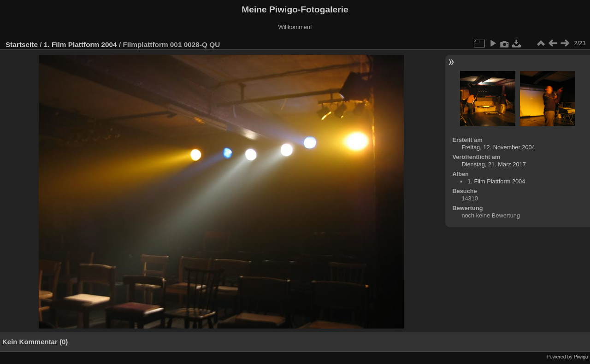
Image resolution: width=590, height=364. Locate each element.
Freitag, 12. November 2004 (498, 147)
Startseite (22, 44)
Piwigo (581, 357)
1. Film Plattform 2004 (80, 44)
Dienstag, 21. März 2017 (493, 164)
